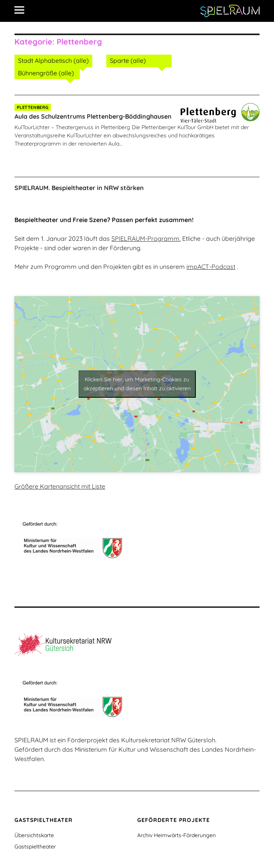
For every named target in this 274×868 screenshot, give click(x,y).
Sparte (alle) (128, 60)
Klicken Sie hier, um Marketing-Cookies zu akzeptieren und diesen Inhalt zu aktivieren (137, 384)
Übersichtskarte (34, 835)
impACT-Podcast (211, 267)
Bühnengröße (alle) (46, 73)
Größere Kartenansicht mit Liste (60, 486)
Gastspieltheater (35, 847)
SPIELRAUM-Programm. (146, 238)
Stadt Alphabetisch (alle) (53, 60)
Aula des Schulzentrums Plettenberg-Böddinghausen (93, 116)
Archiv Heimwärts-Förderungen (176, 835)
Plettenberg (33, 107)
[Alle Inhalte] (22, 10)
